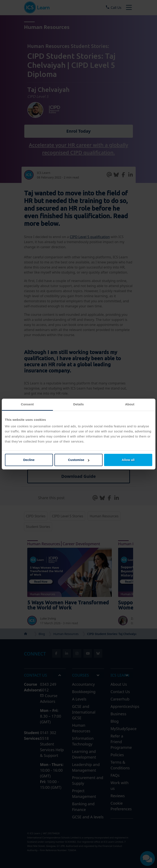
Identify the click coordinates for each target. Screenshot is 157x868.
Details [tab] (79, 404)
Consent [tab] (27, 404)
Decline (29, 460)
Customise (79, 460)
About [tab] (130, 404)
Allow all (128, 460)
